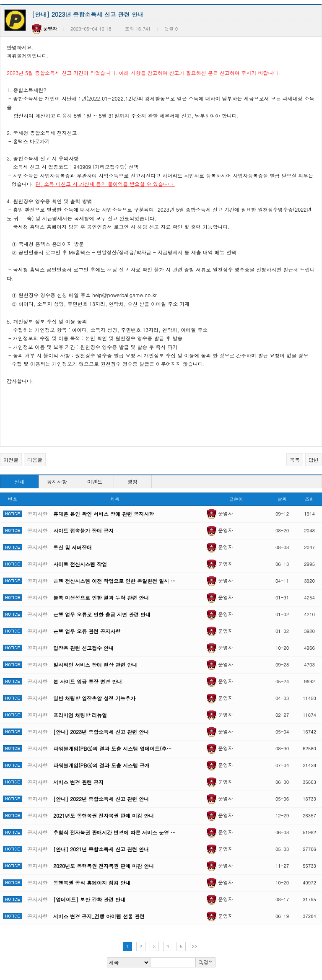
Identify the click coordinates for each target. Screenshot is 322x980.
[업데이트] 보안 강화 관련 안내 (89, 899)
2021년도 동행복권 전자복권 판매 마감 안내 (104, 815)
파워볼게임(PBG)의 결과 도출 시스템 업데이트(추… (112, 748)
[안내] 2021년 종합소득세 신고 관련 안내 (101, 849)
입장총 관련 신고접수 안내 (83, 648)
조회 (309, 499)
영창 (132, 481)
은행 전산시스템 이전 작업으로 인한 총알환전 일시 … (114, 581)
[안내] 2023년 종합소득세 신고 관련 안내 (101, 732)
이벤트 (95, 481)
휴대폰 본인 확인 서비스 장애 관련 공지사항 (104, 514)
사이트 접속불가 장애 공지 (83, 530)
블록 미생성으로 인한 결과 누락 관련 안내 (101, 598)
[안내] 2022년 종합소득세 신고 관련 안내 (101, 799)
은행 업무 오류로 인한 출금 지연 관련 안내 (102, 614)
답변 (314, 460)
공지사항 (57, 481)
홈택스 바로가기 (31, 141)
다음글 (35, 460)
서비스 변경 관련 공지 (78, 782)
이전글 (11, 460)
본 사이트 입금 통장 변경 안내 (88, 681)
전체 (19, 481)
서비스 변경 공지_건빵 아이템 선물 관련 (99, 916)
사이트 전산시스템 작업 (80, 564)
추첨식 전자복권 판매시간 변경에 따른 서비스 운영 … (114, 832)
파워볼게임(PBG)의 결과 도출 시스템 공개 (101, 765)
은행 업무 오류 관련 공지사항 (87, 631)
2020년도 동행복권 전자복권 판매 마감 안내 (104, 866)
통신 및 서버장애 (73, 547)
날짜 (282, 499)
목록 (295, 460)
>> (195, 946)
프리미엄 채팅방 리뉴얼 (80, 715)
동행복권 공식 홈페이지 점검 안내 (92, 883)
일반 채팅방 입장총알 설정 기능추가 (94, 698)
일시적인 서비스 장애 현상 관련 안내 (95, 665)
